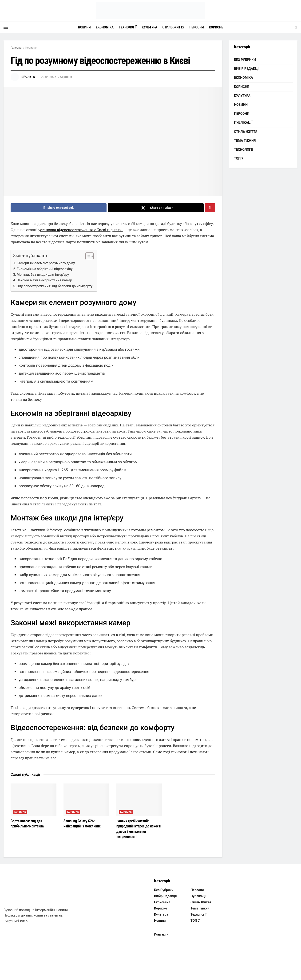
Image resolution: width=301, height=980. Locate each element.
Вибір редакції (247, 69)
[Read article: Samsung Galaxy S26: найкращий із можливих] (86, 800)
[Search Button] (296, 27)
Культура (150, 27)
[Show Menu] (6, 27)
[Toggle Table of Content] (87, 256)
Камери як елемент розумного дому (46, 263)
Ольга (30, 77)
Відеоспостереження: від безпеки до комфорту (55, 286)
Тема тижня (245, 141)
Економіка (105, 27)
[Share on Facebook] (59, 208)
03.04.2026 (49, 77)
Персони (197, 27)
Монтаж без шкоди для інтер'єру (43, 275)
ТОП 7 (239, 158)
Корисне (216, 27)
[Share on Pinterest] (210, 208)
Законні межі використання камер (44, 280)
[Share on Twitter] (156, 208)
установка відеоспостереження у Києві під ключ (81, 230)
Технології (128, 27)
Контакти (161, 934)
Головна (16, 48)
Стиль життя (173, 27)
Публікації (243, 122)
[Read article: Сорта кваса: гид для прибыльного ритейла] (34, 800)
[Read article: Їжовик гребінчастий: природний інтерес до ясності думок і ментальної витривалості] (139, 800)
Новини (84, 27)
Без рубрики (245, 60)
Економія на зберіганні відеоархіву (45, 269)
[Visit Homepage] (150, 11)
